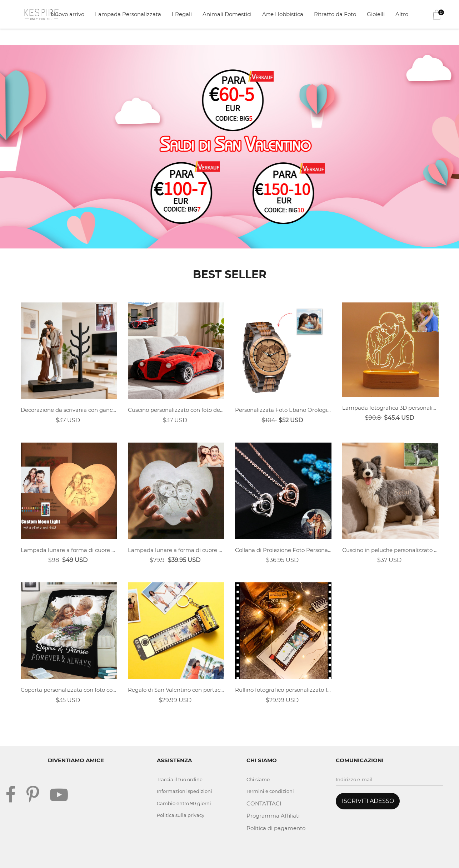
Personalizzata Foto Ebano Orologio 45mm (283, 410)
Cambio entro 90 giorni (184, 803)
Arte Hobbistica (283, 14)
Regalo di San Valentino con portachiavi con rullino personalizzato (176, 690)
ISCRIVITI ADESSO (368, 801)
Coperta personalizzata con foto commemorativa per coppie (69, 690)
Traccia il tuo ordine (180, 779)
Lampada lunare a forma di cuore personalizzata (176, 550)
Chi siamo (258, 779)
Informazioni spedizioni (184, 791)
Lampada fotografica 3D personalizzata (390, 408)
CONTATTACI (264, 803)
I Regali (182, 14)
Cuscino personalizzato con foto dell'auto (176, 410)
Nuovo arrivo (68, 14)
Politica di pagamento (276, 828)
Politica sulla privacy (181, 815)
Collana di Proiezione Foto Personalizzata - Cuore (283, 550)
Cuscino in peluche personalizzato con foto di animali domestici (390, 550)
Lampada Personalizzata (128, 14)
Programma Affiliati (273, 816)
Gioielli (376, 14)
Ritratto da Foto (335, 14)
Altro (402, 14)
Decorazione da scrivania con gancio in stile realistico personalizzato (69, 410)
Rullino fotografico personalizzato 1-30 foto (283, 690)
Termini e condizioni (270, 791)
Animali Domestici (227, 14)
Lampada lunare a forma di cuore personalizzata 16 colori (69, 550)
